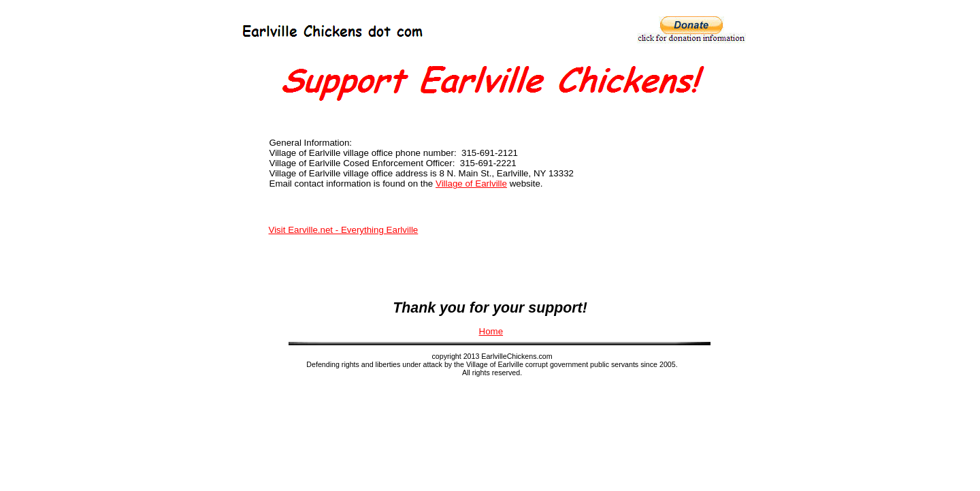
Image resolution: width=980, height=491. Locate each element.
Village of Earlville (471, 184)
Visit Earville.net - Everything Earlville (344, 230)
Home (491, 331)
